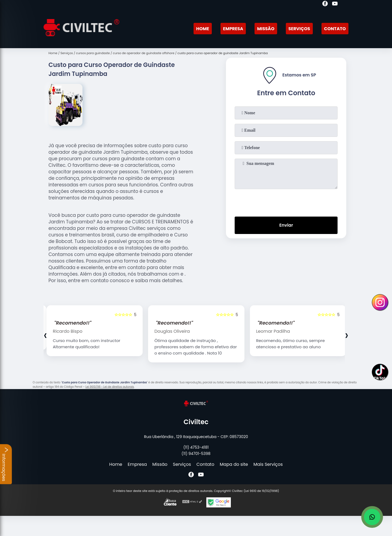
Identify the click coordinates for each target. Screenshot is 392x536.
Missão (266, 29)
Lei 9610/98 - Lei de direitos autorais (110, 387)
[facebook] (325, 4)
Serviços (299, 29)
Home (203, 29)
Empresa (233, 29)
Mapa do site (234, 464)
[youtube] (335, 4)
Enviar (286, 225)
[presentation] (286, 202)
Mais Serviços (268, 464)
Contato (335, 29)
